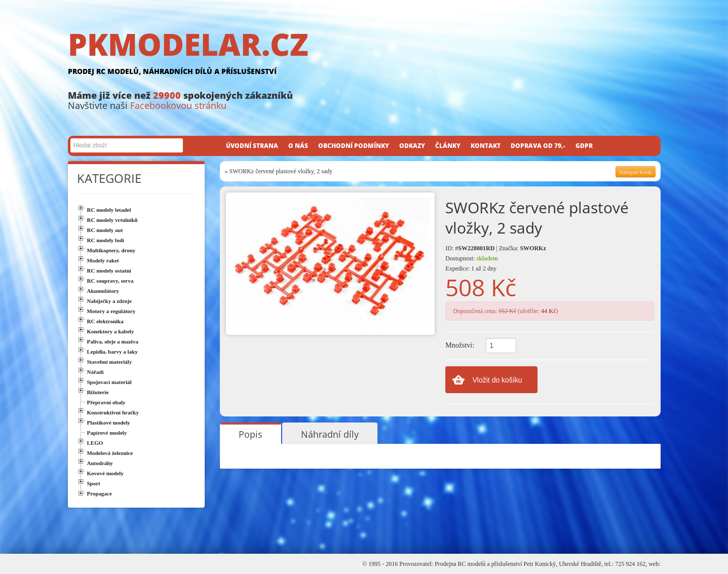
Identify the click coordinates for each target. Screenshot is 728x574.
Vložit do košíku (497, 380)
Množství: (460, 345)
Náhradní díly (330, 434)
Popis (251, 434)
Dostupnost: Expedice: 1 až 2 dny (472, 263)
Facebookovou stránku (178, 105)
